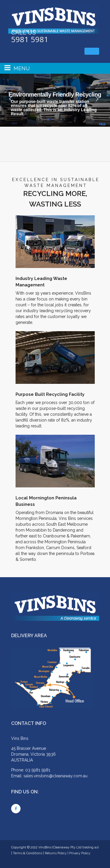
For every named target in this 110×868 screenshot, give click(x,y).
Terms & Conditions (28, 853)
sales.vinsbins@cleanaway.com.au (55, 776)
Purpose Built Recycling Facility (50, 394)
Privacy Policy (80, 853)
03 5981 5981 (38, 770)
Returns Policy (56, 853)
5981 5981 (30, 39)
